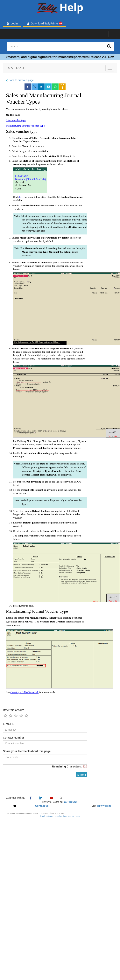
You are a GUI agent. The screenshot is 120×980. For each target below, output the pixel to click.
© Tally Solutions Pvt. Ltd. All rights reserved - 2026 (60, 816)
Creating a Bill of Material (25, 692)
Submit (81, 775)
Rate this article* (14, 710)
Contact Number (14, 738)
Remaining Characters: (70, 766)
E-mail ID (9, 724)
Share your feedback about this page (27, 751)
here (22, 197)
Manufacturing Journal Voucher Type (25, 126)
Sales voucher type (16, 120)
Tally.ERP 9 (15, 68)
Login (12, 23)
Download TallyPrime (45, 23)
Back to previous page (20, 80)
